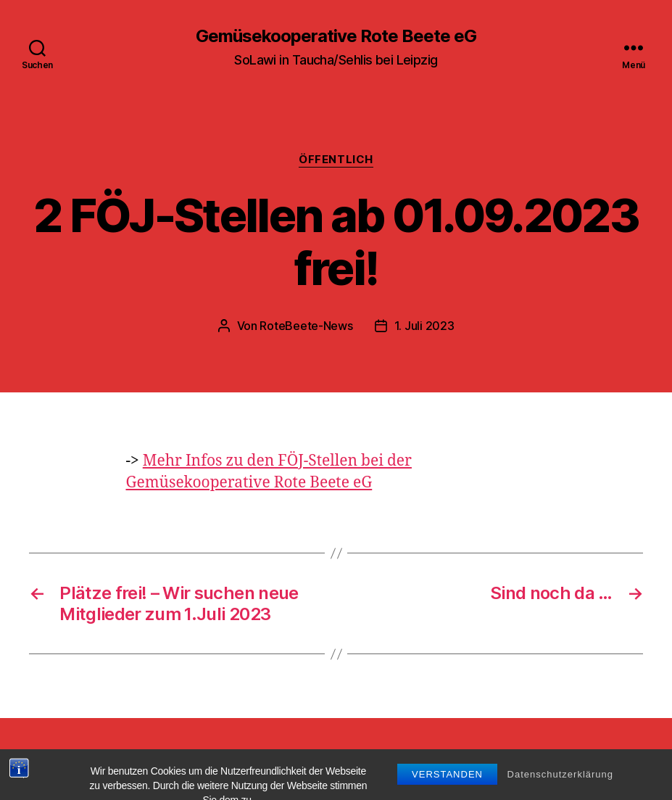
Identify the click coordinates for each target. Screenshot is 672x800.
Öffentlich (336, 160)
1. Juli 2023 (424, 326)
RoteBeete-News (306, 326)
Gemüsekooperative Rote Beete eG (336, 36)
